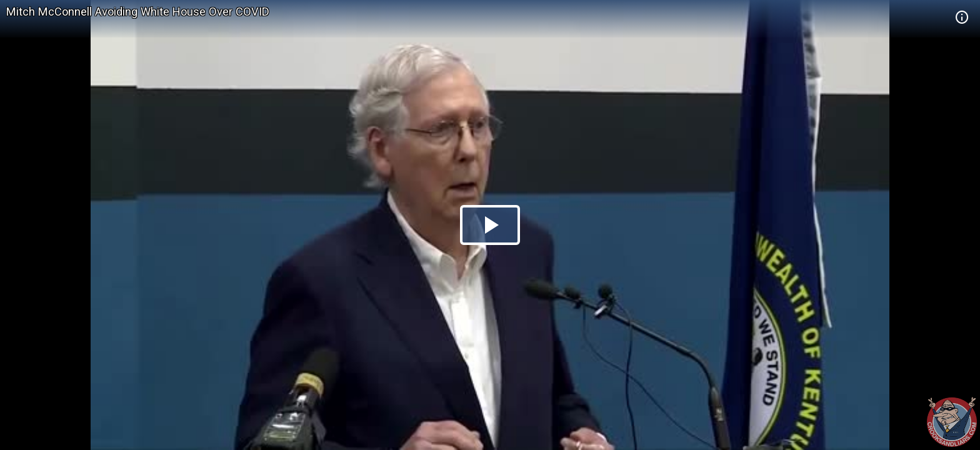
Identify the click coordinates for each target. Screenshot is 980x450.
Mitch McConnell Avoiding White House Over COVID (138, 12)
